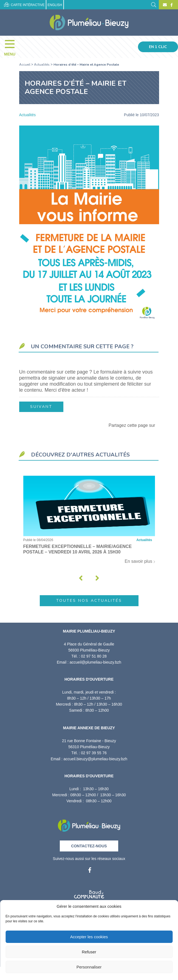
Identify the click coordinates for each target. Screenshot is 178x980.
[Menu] (12, 47)
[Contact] (165, 5)
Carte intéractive (24, 5)
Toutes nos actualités (89, 601)
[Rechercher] (154, 4)
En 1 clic (158, 47)
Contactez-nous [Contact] (89, 846)
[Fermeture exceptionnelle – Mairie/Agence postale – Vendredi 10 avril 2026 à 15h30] (89, 523)
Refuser (89, 952)
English (55, 5)
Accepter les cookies (89, 937)
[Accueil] (89, 23)
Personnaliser (89, 967)
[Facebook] (171, 5)
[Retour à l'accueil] (89, 824)
